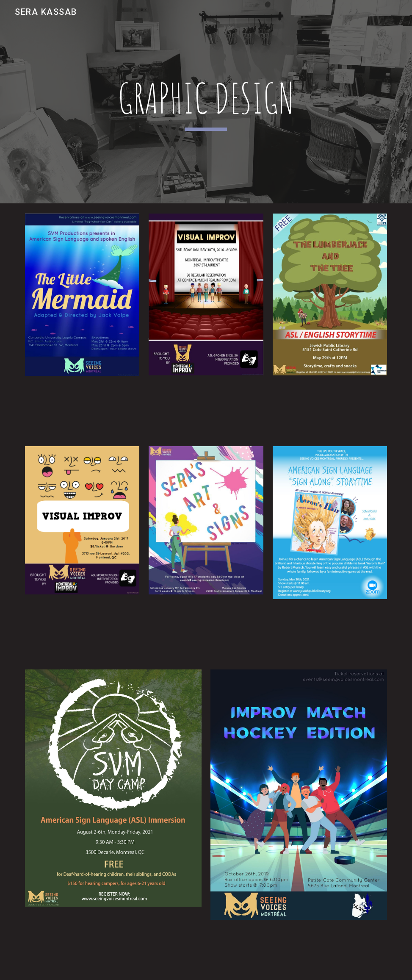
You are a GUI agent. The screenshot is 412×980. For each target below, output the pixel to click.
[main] (206, 102)
